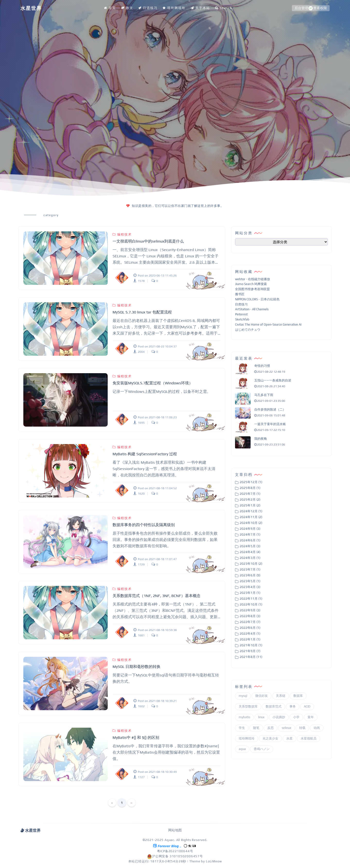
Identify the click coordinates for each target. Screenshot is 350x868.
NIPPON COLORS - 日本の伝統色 (257, 299)
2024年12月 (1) (251, 511)
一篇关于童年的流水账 (270, 424)
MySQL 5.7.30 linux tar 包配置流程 (142, 312)
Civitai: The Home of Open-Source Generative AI (268, 324)
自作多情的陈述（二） (270, 409)
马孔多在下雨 (264, 395)
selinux (286, 728)
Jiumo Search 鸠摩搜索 (251, 284)
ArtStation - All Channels (252, 309)
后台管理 (301, 8)
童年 (311, 717)
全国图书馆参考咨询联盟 (252, 289)
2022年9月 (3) (250, 610)
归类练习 (241, 304)
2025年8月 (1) (250, 488)
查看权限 (320, 8)
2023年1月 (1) (250, 593)
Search (224, 8)
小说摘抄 (279, 717)
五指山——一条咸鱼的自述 (273, 380)
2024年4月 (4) (250, 552)
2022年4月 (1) (250, 634)
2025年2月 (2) (250, 500)
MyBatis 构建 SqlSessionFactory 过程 (145, 454)
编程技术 (122, 234)
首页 (110, 8)
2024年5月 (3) (250, 546)
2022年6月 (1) (250, 628)
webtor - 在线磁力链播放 (253, 279)
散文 (127, 8)
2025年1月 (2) (250, 505)
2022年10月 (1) (251, 604)
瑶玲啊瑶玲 (174, 8)
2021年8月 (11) (251, 657)
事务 (293, 706)
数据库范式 (274, 706)
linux (261, 717)
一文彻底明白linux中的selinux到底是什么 (148, 241)
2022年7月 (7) (250, 622)
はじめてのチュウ (248, 330)
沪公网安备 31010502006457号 (175, 856)
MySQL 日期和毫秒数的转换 (136, 667)
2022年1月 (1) (250, 639)
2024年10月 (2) (251, 523)
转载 (302, 728)
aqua (242, 749)
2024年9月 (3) (250, 529)
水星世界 (31, 8)
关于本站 (200, 8)
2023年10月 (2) (251, 564)
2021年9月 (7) (250, 651)
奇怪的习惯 (262, 366)
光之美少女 (270, 738)
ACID (307, 706)
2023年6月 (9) (250, 575)
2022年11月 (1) (251, 599)
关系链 (281, 696)
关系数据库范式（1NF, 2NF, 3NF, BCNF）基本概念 (157, 596)
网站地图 (175, 830)
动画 (317, 728)
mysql (243, 696)
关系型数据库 (248, 706)
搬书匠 (240, 294)
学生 (242, 728)
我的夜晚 (261, 439)
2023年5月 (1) (250, 581)
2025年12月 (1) (251, 482)
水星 (289, 738)
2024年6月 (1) (250, 540)
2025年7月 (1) (250, 494)
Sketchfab (242, 319)
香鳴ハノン (262, 749)
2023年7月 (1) (250, 569)
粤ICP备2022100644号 (175, 851)
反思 (271, 728)
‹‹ (112, 803)
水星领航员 (309, 738)
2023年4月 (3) (250, 587)
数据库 (298, 696)
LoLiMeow (214, 861)
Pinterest (241, 314)
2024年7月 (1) (250, 535)
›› (131, 803)
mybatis (244, 717)
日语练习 (148, 8)
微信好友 (262, 696)
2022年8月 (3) (250, 616)
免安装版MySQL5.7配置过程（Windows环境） (153, 383)
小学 (296, 717)
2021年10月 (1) (251, 645)
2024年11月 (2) (251, 517)
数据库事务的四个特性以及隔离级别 (144, 525)
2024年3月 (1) (250, 558)
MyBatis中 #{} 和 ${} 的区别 (136, 737)
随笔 (256, 728)
